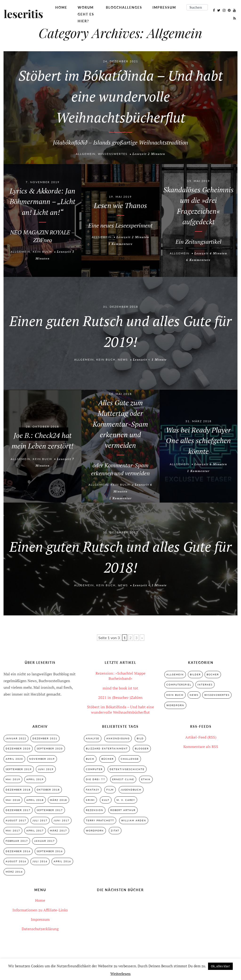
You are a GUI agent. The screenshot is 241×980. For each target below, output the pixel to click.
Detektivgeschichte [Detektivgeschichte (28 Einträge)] (127, 769)
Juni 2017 (62, 821)
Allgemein (86, 154)
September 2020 (50, 749)
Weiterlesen (120, 974)
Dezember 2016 (18, 851)
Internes (205, 685)
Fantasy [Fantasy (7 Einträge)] (93, 790)
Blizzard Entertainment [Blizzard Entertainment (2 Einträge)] (107, 749)
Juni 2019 (46, 769)
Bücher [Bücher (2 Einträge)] (108, 759)
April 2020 (14, 759)
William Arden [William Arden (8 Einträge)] (134, 821)
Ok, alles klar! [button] (220, 966)
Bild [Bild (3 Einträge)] (140, 738)
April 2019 (35, 779)
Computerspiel (179, 685)
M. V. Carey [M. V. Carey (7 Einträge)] (126, 800)
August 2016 (16, 862)
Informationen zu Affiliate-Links (40, 910)
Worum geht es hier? (86, 14)
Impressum (164, 7)
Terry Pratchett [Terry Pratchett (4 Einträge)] (100, 821)
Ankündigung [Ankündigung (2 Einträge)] (118, 738)
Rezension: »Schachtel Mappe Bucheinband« (120, 676)
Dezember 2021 (45, 738)
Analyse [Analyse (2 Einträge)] (93, 738)
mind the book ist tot (120, 688)
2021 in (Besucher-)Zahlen (120, 697)
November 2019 (42, 759)
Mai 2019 (13, 779)
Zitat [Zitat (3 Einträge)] (115, 831)
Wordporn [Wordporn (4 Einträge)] (95, 831)
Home (61, 7)
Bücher (213, 674)
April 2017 (35, 831)
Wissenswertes (113, 154)
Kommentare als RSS (201, 747)
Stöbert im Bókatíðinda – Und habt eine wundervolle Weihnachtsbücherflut (120, 709)
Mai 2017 (13, 831)
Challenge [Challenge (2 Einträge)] (130, 759)
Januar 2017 (44, 841)
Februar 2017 (17, 841)
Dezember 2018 (18, 790)
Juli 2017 (40, 821)
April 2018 (35, 800)
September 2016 (50, 851)
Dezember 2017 (18, 810)
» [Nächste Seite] (142, 638)
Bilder (195, 674)
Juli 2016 (40, 862)
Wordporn (175, 705)
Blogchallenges (124, 7)
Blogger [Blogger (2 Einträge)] (142, 749)
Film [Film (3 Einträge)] (110, 790)
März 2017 (58, 831)
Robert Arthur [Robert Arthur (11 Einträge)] (123, 810)
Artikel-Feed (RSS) (201, 737)
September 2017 (50, 810)
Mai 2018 (13, 800)
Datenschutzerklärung (40, 929)
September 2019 (19, 769)
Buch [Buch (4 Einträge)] (90, 759)
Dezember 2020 (18, 749)
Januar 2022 (16, 738)
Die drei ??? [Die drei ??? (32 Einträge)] (96, 779)
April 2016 (62, 862)
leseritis (23, 14)
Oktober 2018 (48, 790)
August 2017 (16, 821)
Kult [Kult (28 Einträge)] (106, 800)
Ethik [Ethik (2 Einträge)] (146, 779)
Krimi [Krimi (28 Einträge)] (90, 800)
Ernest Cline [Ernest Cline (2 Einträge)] (123, 779)
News (123, 360)
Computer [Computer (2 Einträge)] (94, 769)
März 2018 (58, 800)
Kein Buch (42, 252)
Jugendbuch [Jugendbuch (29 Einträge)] (131, 790)
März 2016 (14, 872)
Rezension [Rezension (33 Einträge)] (95, 810)
